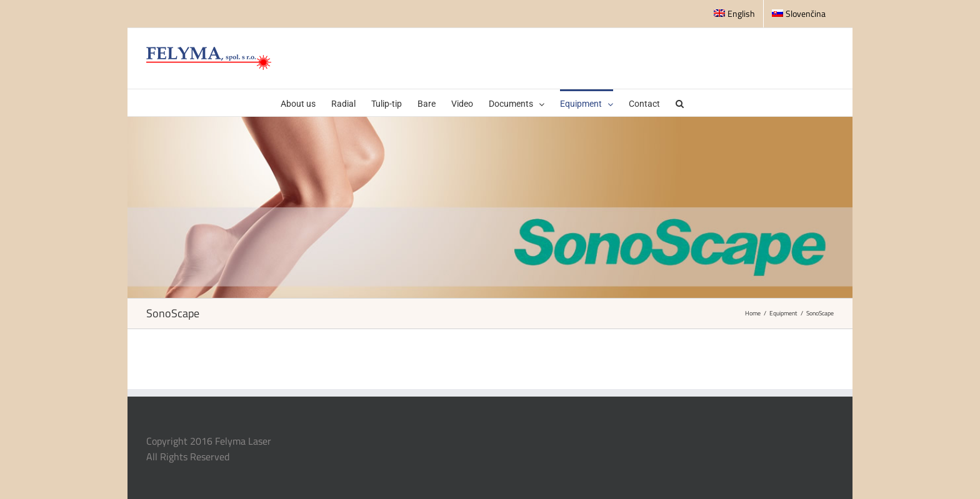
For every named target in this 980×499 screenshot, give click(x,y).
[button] (680, 103)
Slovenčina (799, 13)
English (734, 13)
